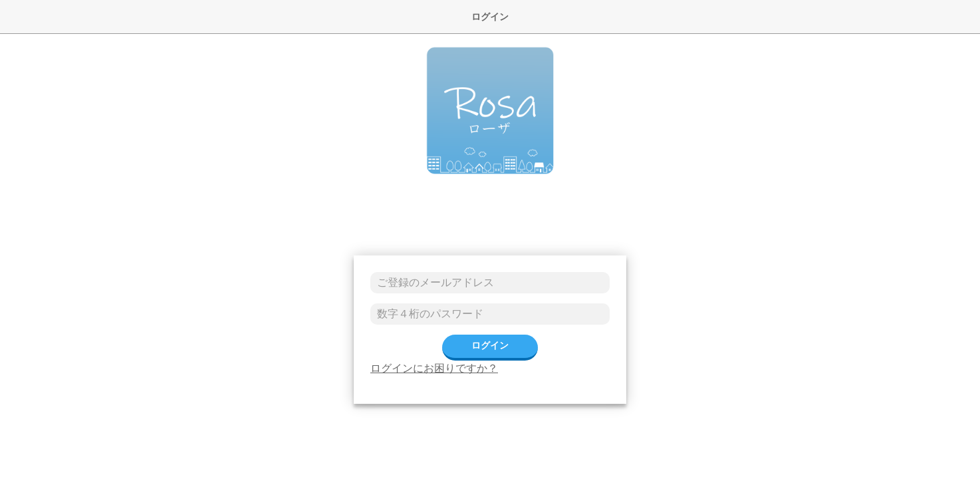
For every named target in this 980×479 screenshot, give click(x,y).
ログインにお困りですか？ (434, 368)
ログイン (490, 345)
